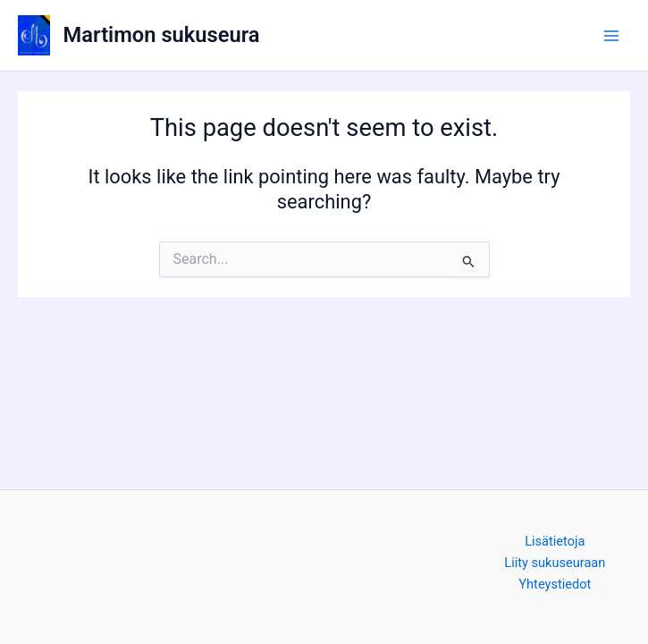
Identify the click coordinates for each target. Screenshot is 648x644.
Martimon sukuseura (162, 35)
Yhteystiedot (555, 584)
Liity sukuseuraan (555, 563)
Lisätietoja (555, 541)
